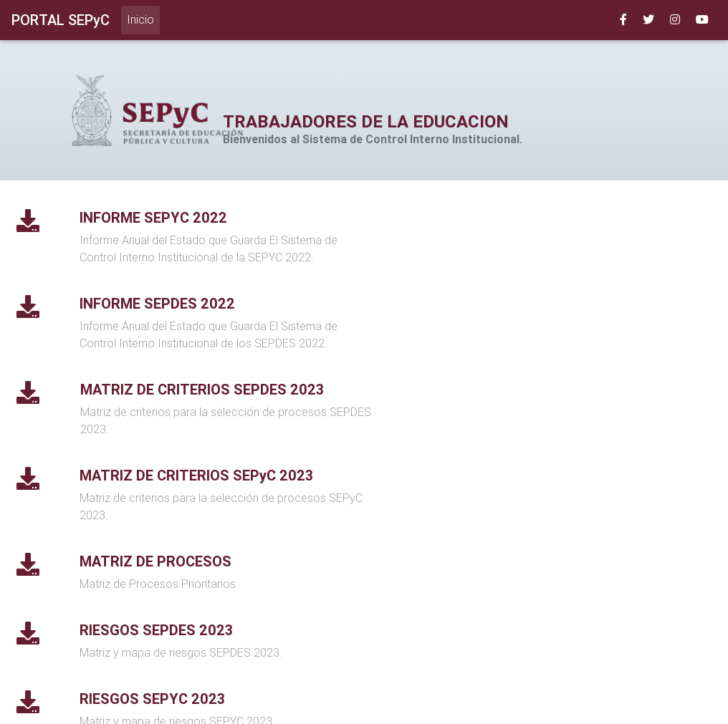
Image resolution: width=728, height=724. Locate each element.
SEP (309, 705)
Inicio (143, 19)
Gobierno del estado (378, 705)
